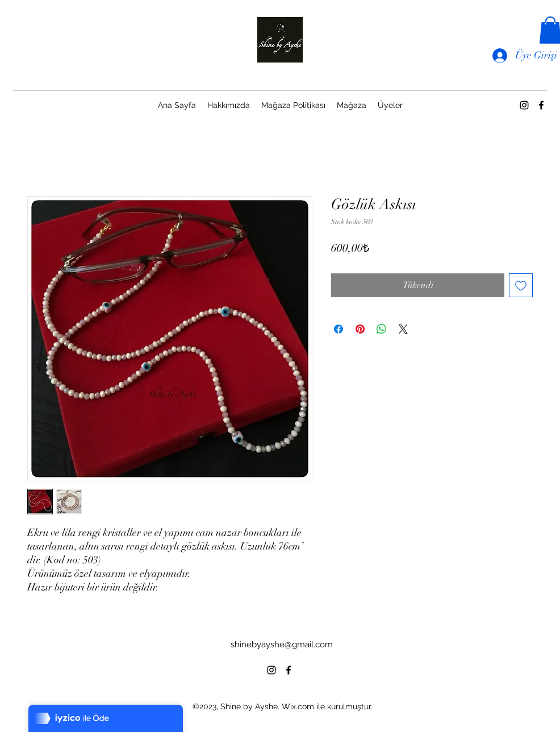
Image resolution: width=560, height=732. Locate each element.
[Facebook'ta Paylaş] (338, 329)
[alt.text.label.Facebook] (541, 105)
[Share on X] (403, 329)
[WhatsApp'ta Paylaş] (382, 329)
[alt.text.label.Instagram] (524, 105)
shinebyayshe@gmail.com (282, 644)
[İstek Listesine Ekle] (521, 285)
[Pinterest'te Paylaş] (360, 329)
